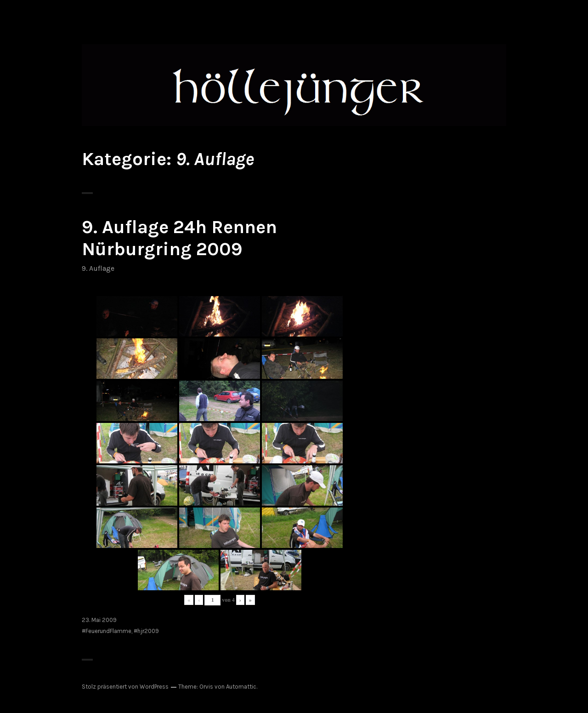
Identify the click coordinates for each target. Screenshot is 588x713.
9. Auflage (98, 268)
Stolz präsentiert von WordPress (125, 687)
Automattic (241, 687)
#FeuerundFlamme (107, 631)
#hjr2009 (146, 631)
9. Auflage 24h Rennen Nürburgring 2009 (179, 238)
